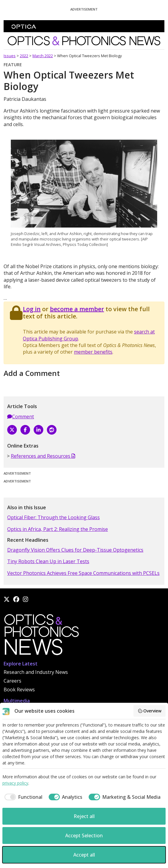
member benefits (93, 352)
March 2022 (43, 56)
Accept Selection (84, 835)
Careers (12, 681)
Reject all (84, 816)
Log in (32, 309)
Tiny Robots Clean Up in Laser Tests (48, 561)
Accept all (84, 855)
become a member (77, 309)
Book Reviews (19, 690)
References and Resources (43, 456)
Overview (150, 711)
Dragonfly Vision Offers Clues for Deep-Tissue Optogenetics (75, 550)
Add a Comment (32, 373)
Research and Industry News (36, 672)
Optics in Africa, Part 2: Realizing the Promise (58, 529)
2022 (24, 56)
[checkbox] (22, 797)
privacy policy (15, 783)
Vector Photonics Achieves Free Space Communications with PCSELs (83, 573)
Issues (10, 56)
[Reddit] (52, 430)
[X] (12, 430)
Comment (21, 417)
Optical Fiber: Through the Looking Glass (53, 517)
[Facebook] (25, 430)
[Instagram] (26, 599)
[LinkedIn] (38, 430)
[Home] (41, 636)
